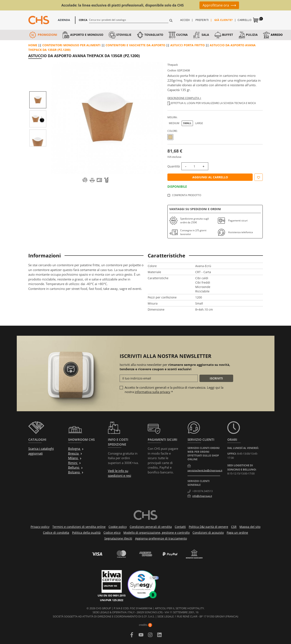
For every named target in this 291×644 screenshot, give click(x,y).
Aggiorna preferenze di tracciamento (161, 538)
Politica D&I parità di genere (208, 527)
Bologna (76, 449)
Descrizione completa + (184, 98)
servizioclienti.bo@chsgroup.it (205, 470)
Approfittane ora (216, 5)
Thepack (173, 65)
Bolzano (76, 472)
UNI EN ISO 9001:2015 (112, 595)
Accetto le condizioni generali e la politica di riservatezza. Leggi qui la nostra (174, 390)
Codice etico (112, 533)
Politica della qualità (86, 533)
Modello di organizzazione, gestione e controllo (156, 533)
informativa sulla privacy (153, 392)
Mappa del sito (250, 527)
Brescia (75, 453)
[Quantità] (194, 166)
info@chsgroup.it (202, 496)
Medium (174, 123)
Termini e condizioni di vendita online (79, 527)
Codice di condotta (56, 533)
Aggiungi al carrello (210, 177)
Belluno (76, 467)
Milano (75, 458)
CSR (234, 527)
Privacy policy (40, 527)
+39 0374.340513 (202, 491)
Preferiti (202, 20)
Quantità (174, 166)
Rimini (75, 463)
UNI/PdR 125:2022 (112, 600)
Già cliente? (224, 20)
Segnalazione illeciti (118, 538)
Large (199, 123)
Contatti (180, 527)
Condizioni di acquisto (208, 533)
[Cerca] (129, 20)
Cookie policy (118, 527)
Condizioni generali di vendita (151, 527)
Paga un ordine (237, 533)
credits (145, 625)
